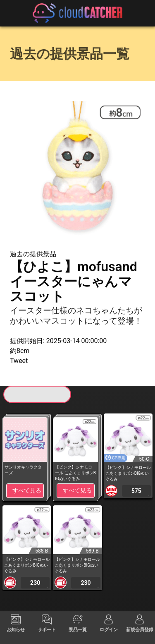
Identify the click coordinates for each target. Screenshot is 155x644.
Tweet (19, 361)
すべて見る (27, 490)
